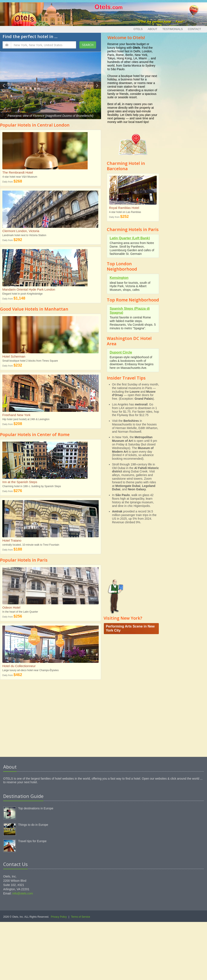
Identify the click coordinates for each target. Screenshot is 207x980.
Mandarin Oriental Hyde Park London (29, 289)
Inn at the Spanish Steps (20, 482)
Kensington (119, 278)
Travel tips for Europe (32, 841)
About (153, 29)
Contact (194, 29)
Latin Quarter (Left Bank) (130, 238)
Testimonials (173, 29)
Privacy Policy (59, 917)
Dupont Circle (121, 352)
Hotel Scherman (14, 356)
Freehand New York (16, 415)
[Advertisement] (51, 719)
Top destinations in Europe (36, 808)
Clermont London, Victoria (21, 231)
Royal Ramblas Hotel (124, 208)
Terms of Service (80, 917)
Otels (138, 29)
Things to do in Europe (33, 825)
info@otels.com (23, 893)
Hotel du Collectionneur (19, 666)
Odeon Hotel (11, 607)
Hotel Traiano (12, 540)
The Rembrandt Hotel (18, 172)
